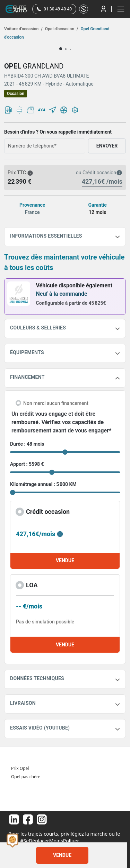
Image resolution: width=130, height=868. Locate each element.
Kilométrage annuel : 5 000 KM (43, 484)
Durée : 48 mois (27, 444)
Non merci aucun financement (56, 403)
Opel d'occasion (61, 29)
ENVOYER (107, 146)
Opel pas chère (26, 777)
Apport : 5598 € (27, 464)
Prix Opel (20, 768)
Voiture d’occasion (23, 29)
